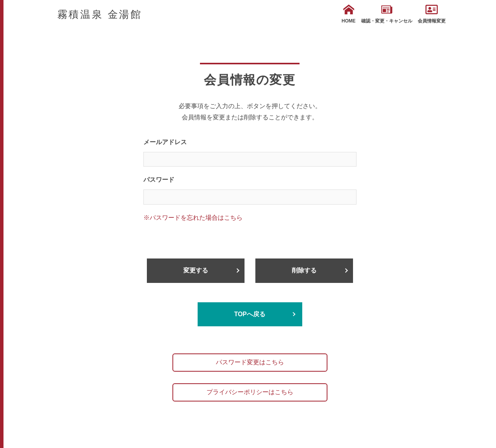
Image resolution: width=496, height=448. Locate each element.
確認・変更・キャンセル (387, 14)
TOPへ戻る (250, 314)
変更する (196, 270)
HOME (349, 14)
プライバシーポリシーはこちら (250, 392)
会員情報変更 (432, 14)
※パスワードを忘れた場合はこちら (193, 218)
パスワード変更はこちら (250, 362)
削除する (304, 270)
